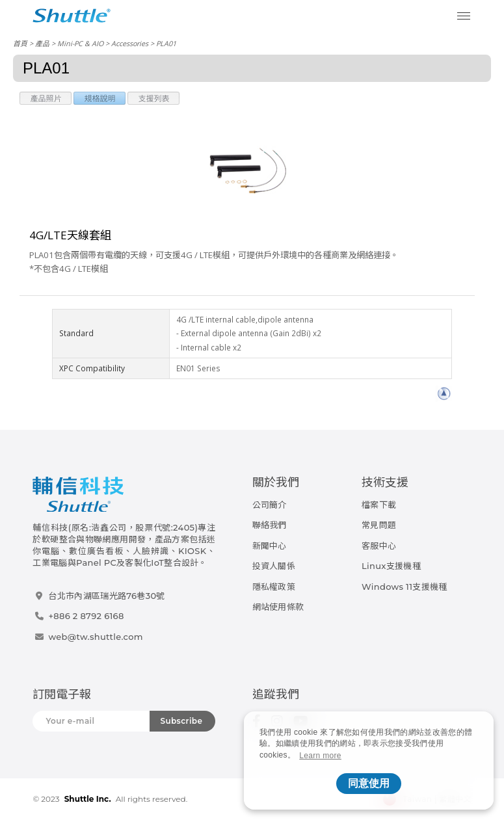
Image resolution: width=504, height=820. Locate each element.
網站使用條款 (278, 607)
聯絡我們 (270, 525)
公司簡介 (270, 505)
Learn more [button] (320, 756)
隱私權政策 (274, 587)
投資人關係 (274, 566)
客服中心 (379, 546)
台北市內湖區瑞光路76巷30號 (106, 596)
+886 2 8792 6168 (86, 616)
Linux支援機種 (391, 566)
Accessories (130, 43)
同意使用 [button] (369, 783)
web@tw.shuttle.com (95, 637)
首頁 (20, 43)
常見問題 (379, 525)
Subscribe (181, 721)
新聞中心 (270, 546)
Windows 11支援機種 (405, 587)
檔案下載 (379, 505)
